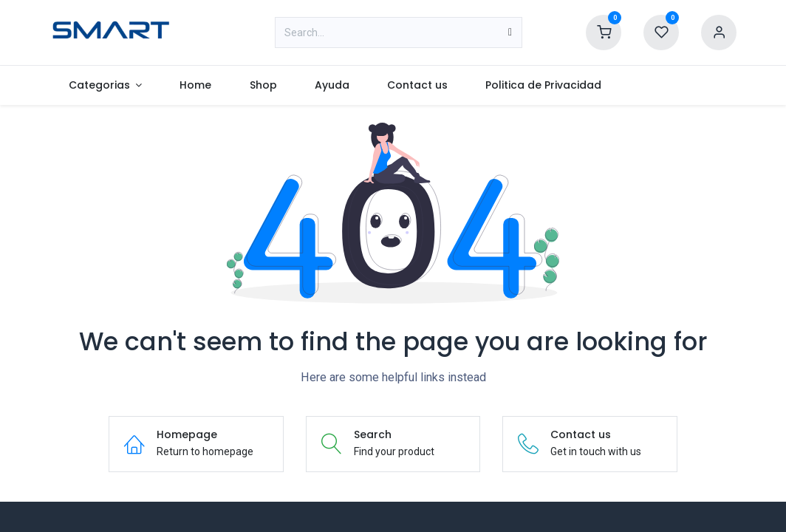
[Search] (510, 33)
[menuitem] (105, 85)
